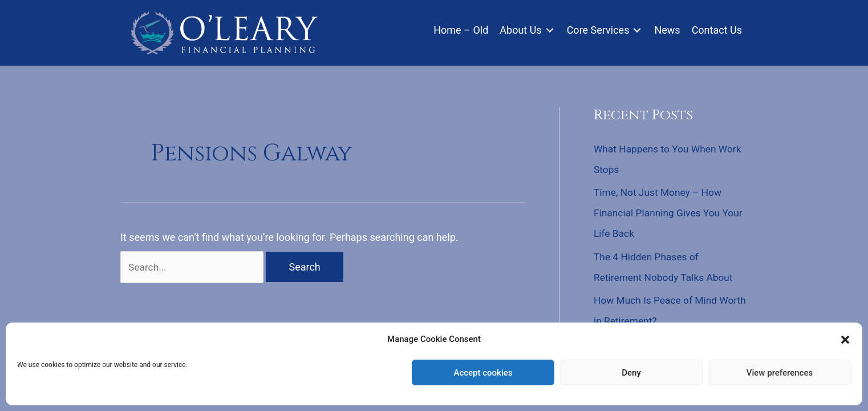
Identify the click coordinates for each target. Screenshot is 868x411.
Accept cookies (483, 373)
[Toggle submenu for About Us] (550, 31)
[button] (845, 340)
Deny (631, 373)
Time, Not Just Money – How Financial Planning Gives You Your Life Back (660, 213)
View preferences (780, 373)
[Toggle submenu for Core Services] (637, 31)
